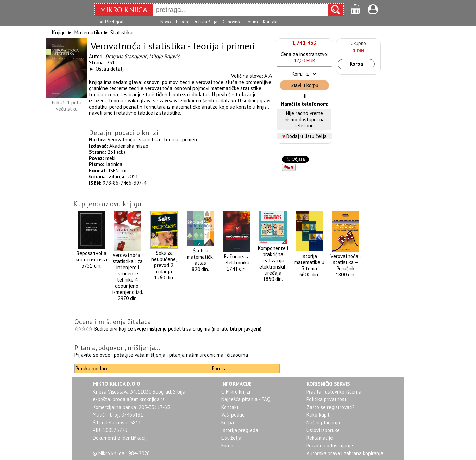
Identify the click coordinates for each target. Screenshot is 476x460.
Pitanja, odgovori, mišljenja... (117, 348)
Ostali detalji (110, 69)
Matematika (88, 32)
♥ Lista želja (206, 22)
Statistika (121, 32)
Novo (166, 22)
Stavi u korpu (304, 85)
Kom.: (298, 74)
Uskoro (183, 22)
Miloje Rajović (164, 56)
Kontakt (270, 22)
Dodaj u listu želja (306, 136)
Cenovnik (231, 22)
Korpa (356, 64)
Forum (252, 22)
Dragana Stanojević (126, 56)
